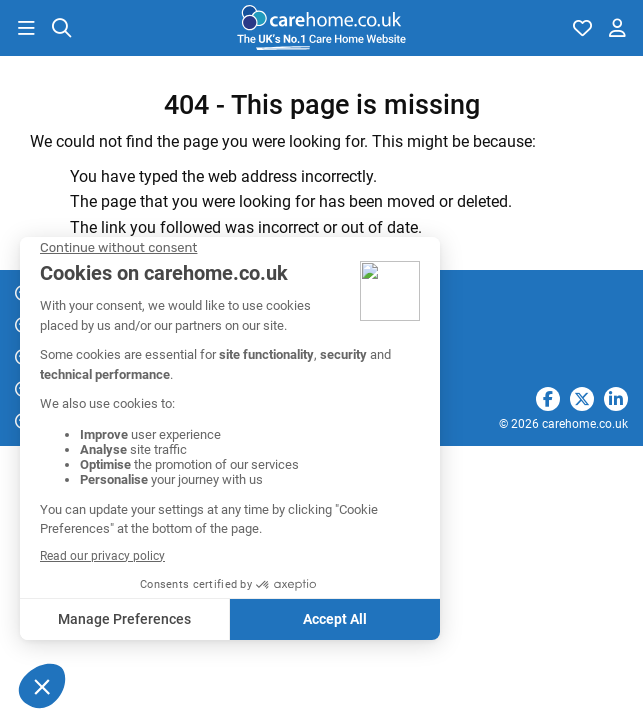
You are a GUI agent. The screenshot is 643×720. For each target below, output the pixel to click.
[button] (26, 28)
